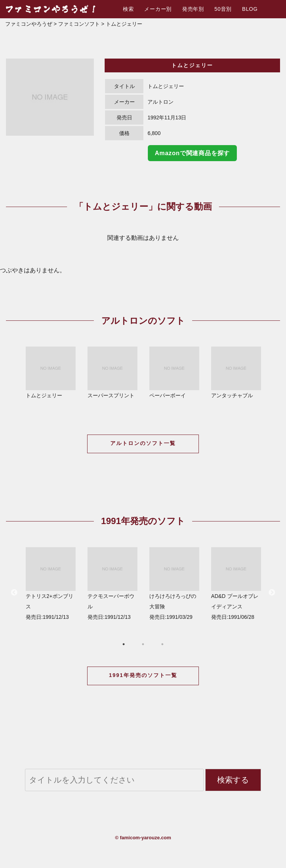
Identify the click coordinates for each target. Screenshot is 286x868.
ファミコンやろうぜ (29, 24)
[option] (50, 97)
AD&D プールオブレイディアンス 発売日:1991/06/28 (236, 584)
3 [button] (162, 644)
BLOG (250, 9)
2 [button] (143, 644)
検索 (128, 9)
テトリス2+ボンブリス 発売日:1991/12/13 (51, 584)
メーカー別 (158, 9)
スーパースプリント (112, 372)
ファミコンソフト (79, 24)
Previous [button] (14, 593)
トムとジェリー (51, 372)
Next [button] (272, 593)
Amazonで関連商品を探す (192, 153)
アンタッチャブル (236, 372)
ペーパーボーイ (174, 372)
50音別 (223, 9)
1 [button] (124, 644)
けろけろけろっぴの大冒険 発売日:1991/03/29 (174, 584)
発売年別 (193, 9)
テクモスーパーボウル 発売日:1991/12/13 (112, 584)
